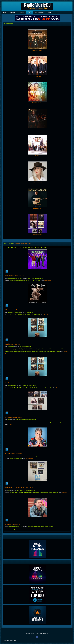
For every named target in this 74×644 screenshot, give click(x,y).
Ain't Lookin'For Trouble (13, 488)
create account (39, 12)
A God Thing (9, 344)
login (49, 12)
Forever (58, 388)
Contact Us (45, 633)
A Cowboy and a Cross (12, 310)
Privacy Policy (38, 633)
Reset (45, 247)
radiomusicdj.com (11, 640)
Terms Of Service (30, 633)
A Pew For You (9, 524)
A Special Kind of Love (12, 276)
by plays (17, 244)
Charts (22, 12)
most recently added (26, 244)
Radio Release (48, 281)
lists (29, 12)
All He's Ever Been (11, 417)
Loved (10, 424)
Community (13, 12)
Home (5, 12)
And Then (8, 383)
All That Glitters (10, 454)
